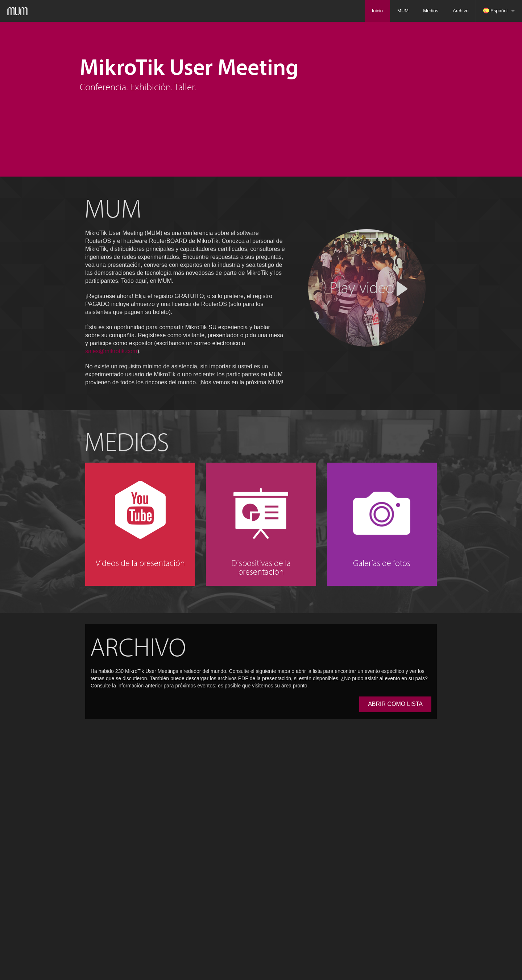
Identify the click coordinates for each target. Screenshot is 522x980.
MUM (403, 11)
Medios (431, 11)
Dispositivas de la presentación (261, 567)
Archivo (461, 11)
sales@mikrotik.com (111, 351)
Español (495, 11)
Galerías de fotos (382, 563)
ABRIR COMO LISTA (395, 704)
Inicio (377, 11)
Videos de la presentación (140, 563)
